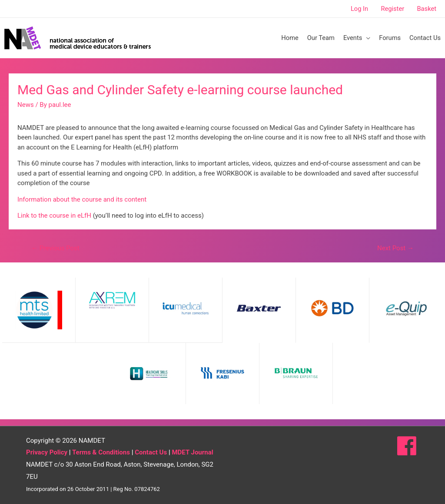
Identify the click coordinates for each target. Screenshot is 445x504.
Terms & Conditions (101, 452)
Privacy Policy (47, 452)
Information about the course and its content (82, 199)
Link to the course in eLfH (54, 216)
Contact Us (151, 452)
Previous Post (55, 248)
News (26, 105)
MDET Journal (192, 452)
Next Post (395, 248)
